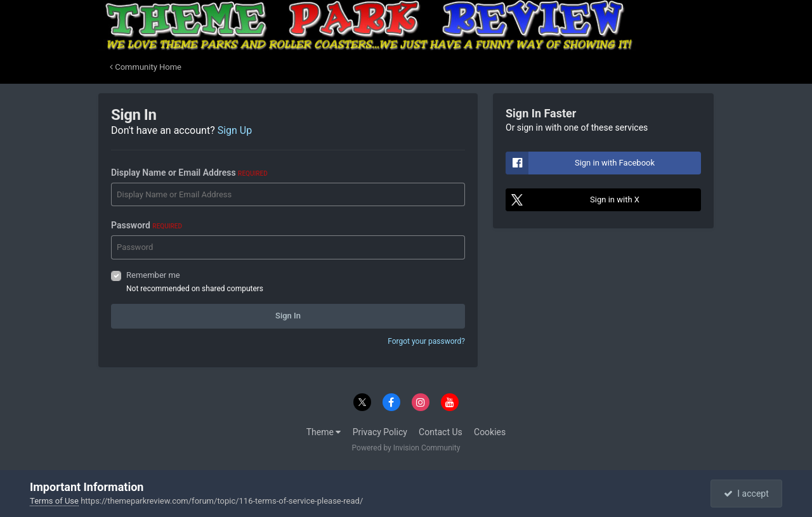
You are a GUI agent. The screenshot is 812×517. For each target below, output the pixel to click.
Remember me (153, 275)
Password (147, 225)
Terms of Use (54, 501)
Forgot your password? (426, 341)
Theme (324, 432)
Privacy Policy (380, 432)
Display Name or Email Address (189, 173)
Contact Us (441, 432)
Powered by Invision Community (406, 448)
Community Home (146, 67)
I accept (746, 494)
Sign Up (235, 130)
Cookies (490, 432)
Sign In (288, 316)
